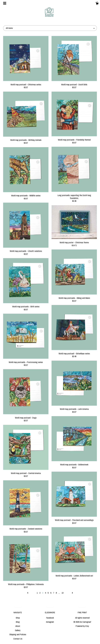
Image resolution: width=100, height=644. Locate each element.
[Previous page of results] (28, 593)
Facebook (50, 618)
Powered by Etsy (82, 626)
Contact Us (18, 639)
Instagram (50, 622)
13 (63, 593)
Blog (18, 622)
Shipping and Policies (18, 634)
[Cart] (97, 4)
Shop (18, 618)
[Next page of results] (72, 593)
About (18, 626)
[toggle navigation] (5, 3)
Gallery (18, 630)
